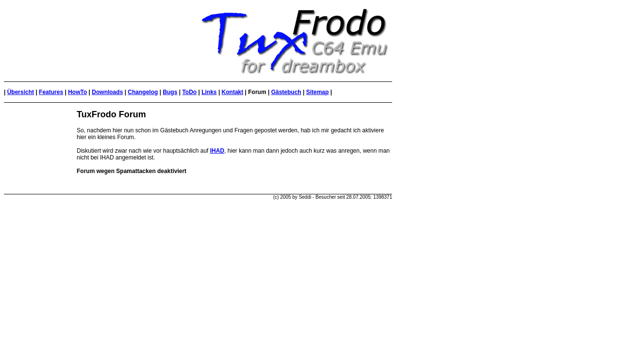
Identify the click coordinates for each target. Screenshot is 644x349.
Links (209, 92)
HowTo (77, 92)
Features (51, 92)
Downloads (107, 92)
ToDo (189, 92)
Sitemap (318, 92)
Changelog (143, 92)
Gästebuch (286, 92)
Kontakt (233, 92)
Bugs (170, 92)
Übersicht (21, 92)
